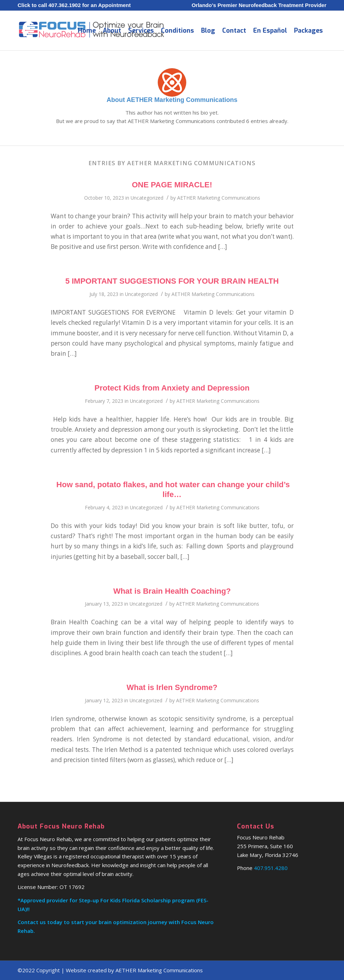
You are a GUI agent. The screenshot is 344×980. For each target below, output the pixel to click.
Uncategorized (147, 198)
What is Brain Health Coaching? (172, 591)
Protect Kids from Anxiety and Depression (172, 388)
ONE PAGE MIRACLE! (172, 185)
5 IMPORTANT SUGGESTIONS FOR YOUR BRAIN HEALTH (172, 281)
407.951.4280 (271, 868)
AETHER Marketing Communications (219, 198)
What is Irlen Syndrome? (172, 687)
